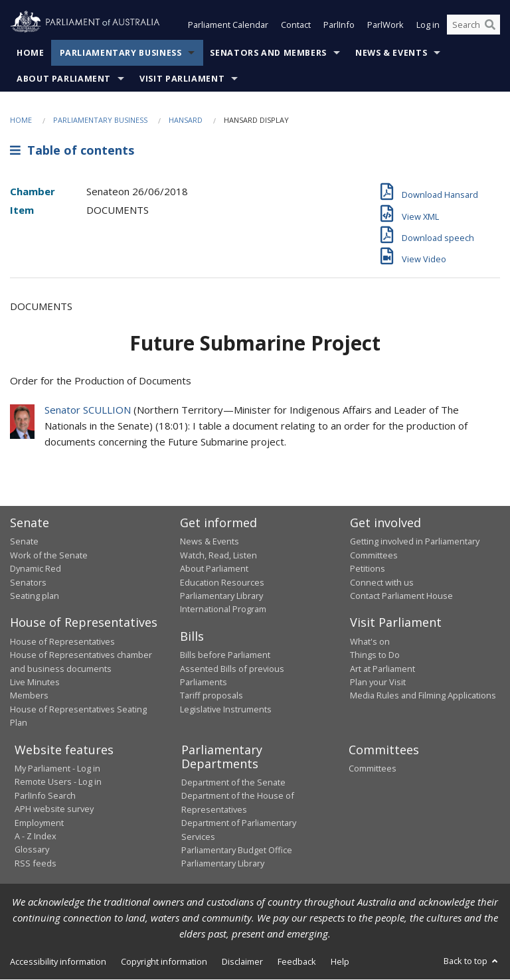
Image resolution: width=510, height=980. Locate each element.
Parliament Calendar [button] (228, 25)
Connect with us (382, 582)
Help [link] (340, 961)
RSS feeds (36, 863)
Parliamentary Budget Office (237, 850)
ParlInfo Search (45, 795)
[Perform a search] (490, 25)
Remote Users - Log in (58, 782)
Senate (24, 542)
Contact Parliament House (401, 596)
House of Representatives (62, 641)
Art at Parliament (382, 669)
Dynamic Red (36, 569)
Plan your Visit (378, 682)
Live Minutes (35, 682)
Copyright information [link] (164, 961)
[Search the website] (473, 25)
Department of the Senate (233, 783)
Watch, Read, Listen (218, 555)
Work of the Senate (49, 555)
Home (31, 53)
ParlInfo (339, 25)
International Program (223, 610)
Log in (428, 25)
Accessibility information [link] (58, 961)
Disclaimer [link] (242, 961)
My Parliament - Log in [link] (57, 769)
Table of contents (72, 151)
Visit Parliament (182, 79)
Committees (373, 769)
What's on (370, 641)
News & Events (391, 53)
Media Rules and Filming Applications (423, 696)
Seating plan (35, 596)
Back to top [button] (472, 961)
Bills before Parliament (225, 655)
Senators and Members (268, 53)
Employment (39, 823)
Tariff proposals (212, 696)
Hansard (186, 120)
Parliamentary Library (221, 596)
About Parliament (64, 79)
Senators (28, 582)
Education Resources (222, 582)
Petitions (368, 569)
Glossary (32, 850)
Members (29, 696)
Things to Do (375, 655)
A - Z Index (36, 836)
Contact (296, 25)
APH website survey (54, 809)
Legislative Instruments (226, 709)
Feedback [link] (297, 961)
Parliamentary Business (121, 53)
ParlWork (385, 25)
